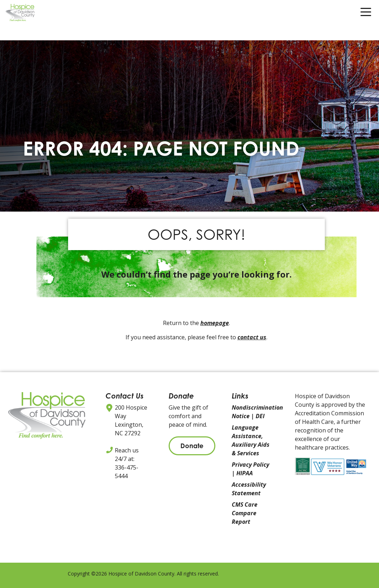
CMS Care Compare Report (245, 513)
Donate (192, 446)
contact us (252, 337)
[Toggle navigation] (366, 14)
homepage (215, 323)
